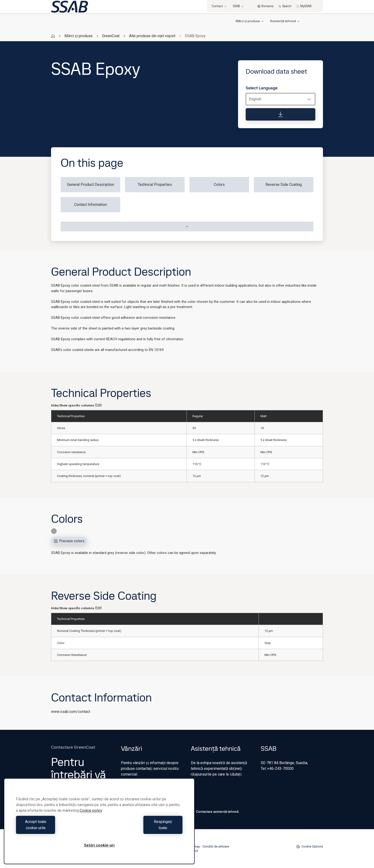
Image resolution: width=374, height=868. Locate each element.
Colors (219, 185)
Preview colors (69, 541)
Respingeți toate (142, 828)
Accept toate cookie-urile (57, 828)
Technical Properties (155, 185)
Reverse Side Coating (284, 185)
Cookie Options (310, 847)
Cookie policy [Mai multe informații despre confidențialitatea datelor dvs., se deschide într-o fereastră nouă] (91, 817)
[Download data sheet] (280, 114)
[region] (99, 824)
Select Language (262, 88)
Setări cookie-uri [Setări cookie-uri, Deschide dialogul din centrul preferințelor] (99, 845)
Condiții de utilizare (216, 846)
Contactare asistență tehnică (215, 812)
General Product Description (91, 185)
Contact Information (91, 205)
